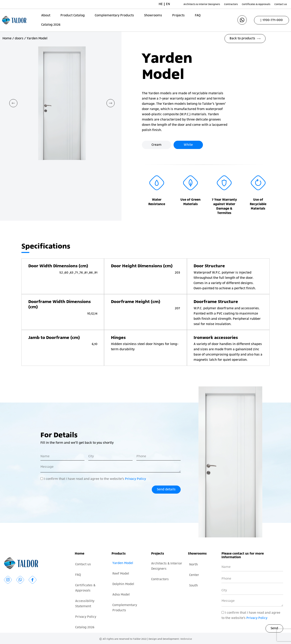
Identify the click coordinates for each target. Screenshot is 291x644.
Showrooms (153, 16)
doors (19, 39)
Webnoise (186, 639)
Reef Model (121, 574)
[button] (13, 103)
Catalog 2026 (51, 25)
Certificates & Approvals (256, 4)
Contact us (281, 4)
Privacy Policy (135, 479)
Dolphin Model (123, 584)
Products (119, 554)
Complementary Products (114, 16)
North (193, 565)
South (193, 586)
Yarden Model (123, 563)
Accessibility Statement (85, 604)
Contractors (231, 4)
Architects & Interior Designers (202, 4)
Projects (178, 16)
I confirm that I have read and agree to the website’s (95, 479)
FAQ (198, 16)
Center (194, 575)
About (46, 16)
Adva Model (121, 595)
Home (7, 39)
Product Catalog (73, 16)
